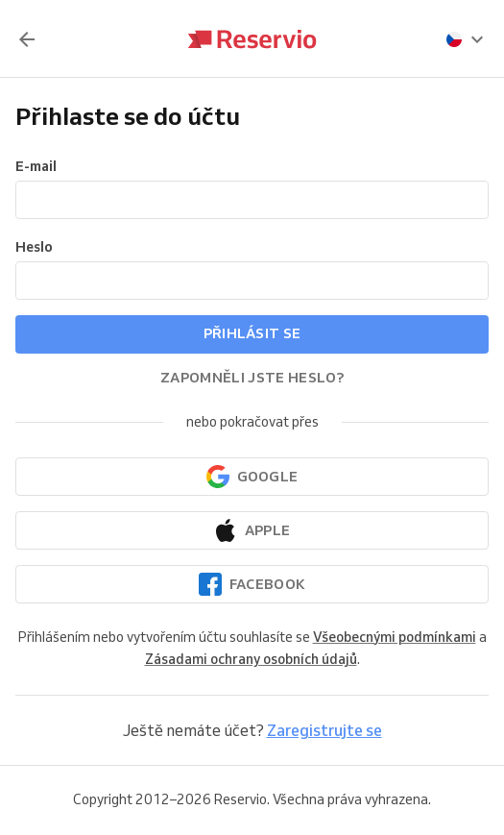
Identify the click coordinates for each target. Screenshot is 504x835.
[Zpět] (27, 39)
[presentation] (466, 39)
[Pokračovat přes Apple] (252, 530)
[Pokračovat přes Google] (252, 477)
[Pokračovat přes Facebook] (252, 584)
